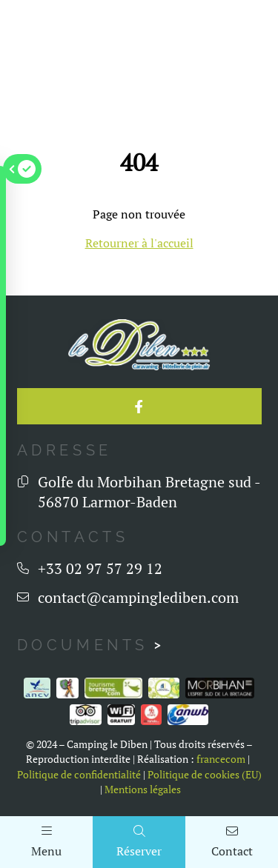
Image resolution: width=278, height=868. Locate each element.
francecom (221, 759)
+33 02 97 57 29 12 (100, 568)
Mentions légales (143, 789)
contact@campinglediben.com (138, 597)
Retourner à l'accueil (139, 243)
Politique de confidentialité (79, 775)
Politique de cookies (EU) (205, 775)
